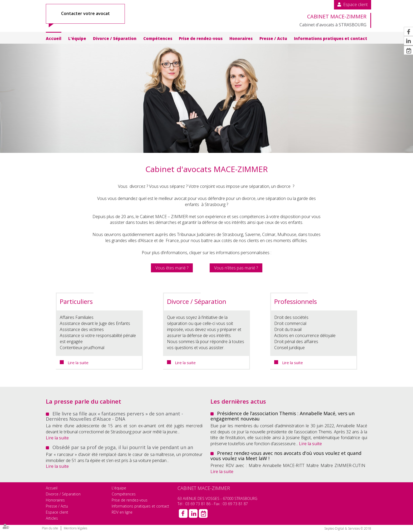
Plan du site (50, 528)
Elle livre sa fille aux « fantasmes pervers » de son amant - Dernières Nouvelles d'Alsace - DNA (114, 416)
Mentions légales (75, 528)
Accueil (54, 38)
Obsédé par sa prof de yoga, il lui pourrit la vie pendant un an (123, 447)
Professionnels (296, 301)
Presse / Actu (273, 38)
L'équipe (77, 38)
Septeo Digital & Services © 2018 (348, 528)
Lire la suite (78, 363)
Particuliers (76, 301)
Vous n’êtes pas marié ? (236, 268)
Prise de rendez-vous (201, 38)
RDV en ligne (122, 512)
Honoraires (241, 38)
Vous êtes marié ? (172, 268)
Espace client (355, 4)
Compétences (158, 38)
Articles (52, 518)
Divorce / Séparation (115, 38)
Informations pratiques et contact (331, 38)
